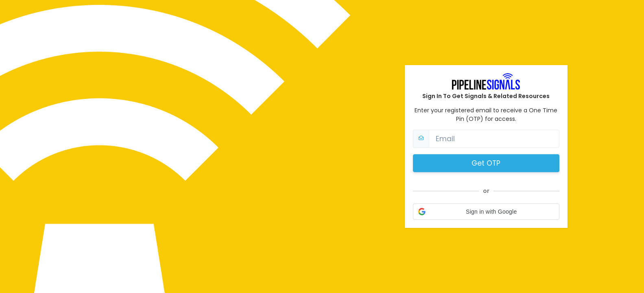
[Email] (494, 139)
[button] (486, 212)
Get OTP (486, 163)
